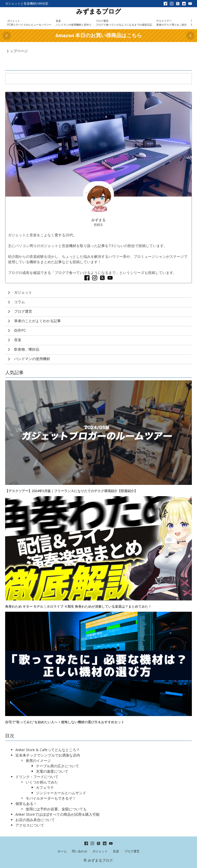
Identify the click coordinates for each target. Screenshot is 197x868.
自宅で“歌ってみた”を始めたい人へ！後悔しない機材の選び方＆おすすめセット (65, 722)
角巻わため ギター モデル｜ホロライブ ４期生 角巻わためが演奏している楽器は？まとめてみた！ (78, 606)
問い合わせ (80, 851)
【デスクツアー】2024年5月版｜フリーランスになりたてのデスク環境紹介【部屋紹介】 (71, 491)
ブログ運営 (132, 851)
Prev (7, 36)
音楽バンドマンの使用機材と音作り (74, 23)
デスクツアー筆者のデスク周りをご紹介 (172, 23)
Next (190, 36)
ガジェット (100, 851)
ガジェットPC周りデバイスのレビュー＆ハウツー (29, 23)
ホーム (62, 851)
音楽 (116, 851)
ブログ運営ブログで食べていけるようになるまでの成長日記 (124, 23)
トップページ (17, 51)
